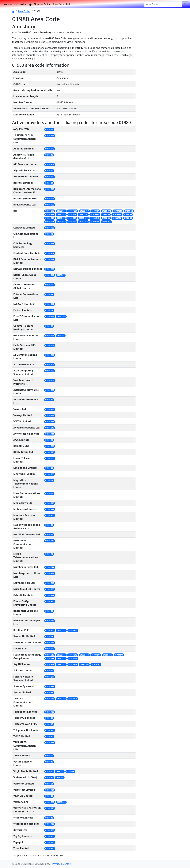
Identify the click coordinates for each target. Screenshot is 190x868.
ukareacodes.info (14, 4)
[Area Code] (163, 4)
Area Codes (24, 11)
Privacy (56, 864)
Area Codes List (62, 4)
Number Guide (42, 4)
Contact (67, 864)
